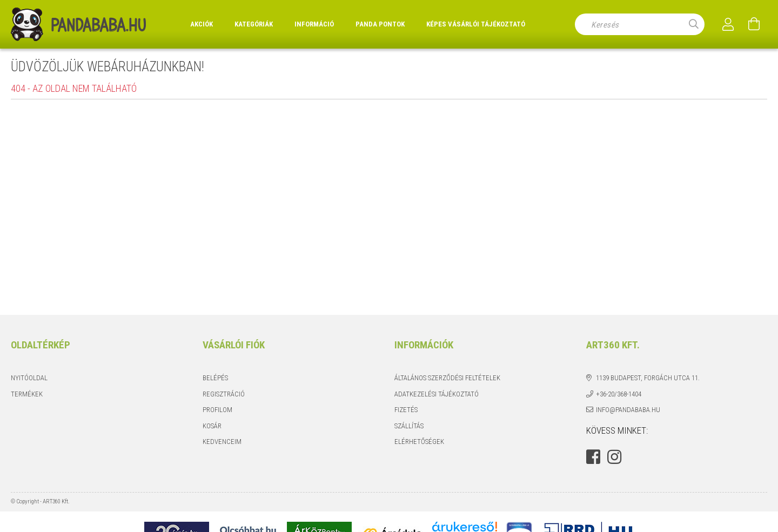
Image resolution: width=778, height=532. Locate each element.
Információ (314, 24)
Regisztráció (224, 394)
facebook (593, 457)
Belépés (215, 378)
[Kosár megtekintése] (754, 24)
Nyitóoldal (29, 378)
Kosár (212, 426)
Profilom (217, 410)
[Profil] (728, 24)
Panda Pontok (380, 24)
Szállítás (409, 426)
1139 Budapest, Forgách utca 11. (648, 378)
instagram (614, 457)
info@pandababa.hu (628, 410)
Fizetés (406, 410)
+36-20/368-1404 (619, 394)
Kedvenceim (222, 442)
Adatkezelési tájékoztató (437, 394)
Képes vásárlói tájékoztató (476, 24)
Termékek (27, 394)
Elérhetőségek (419, 442)
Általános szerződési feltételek (447, 378)
